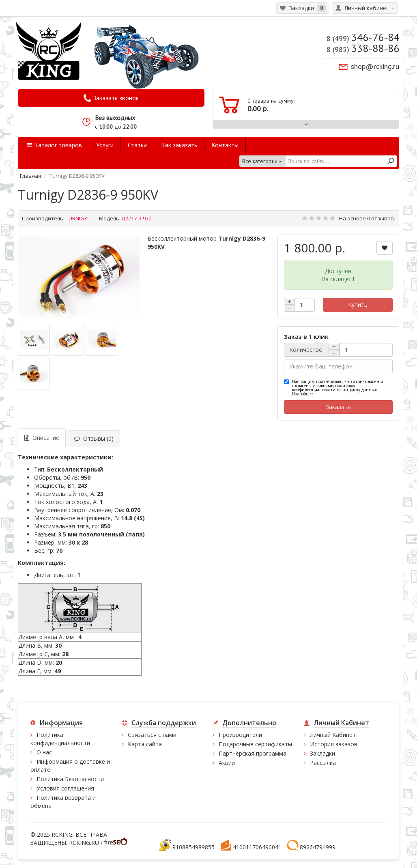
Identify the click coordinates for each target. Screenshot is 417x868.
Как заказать (179, 145)
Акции (227, 763)
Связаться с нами (152, 735)
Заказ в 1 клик (306, 337)
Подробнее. (303, 394)
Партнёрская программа (253, 753)
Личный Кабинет (333, 735)
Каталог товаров (54, 145)
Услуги (105, 145)
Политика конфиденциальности (60, 739)
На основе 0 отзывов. (367, 218)
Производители (240, 735)
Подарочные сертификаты (255, 744)
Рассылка (323, 763)
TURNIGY (76, 218)
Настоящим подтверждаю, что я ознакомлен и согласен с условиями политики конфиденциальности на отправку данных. (338, 388)
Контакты (225, 145)
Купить (358, 305)
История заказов (334, 744)
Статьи (137, 145)
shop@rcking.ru (375, 66)
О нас (44, 752)
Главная (30, 176)
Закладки (322, 753)
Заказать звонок (111, 98)
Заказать (338, 407)
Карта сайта (145, 744)
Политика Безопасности (70, 779)
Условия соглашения (65, 788)
